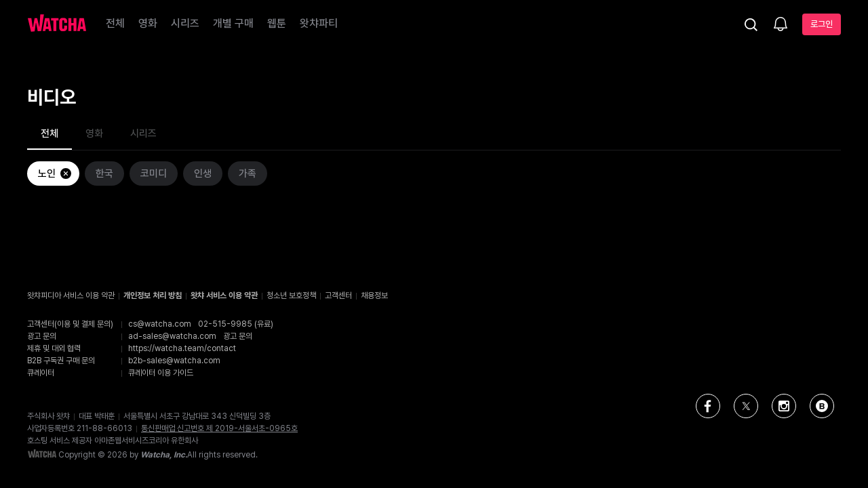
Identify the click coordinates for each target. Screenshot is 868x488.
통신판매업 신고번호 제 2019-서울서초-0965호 (219, 428)
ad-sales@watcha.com (172, 336)
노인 (55, 174)
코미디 (154, 174)
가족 (248, 174)
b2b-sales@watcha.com (174, 361)
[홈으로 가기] (57, 24)
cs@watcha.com (160, 324)
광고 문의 (238, 336)
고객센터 (338, 296)
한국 (104, 174)
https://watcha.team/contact (182, 348)
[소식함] (781, 25)
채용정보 (374, 296)
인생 (203, 174)
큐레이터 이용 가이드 (161, 373)
